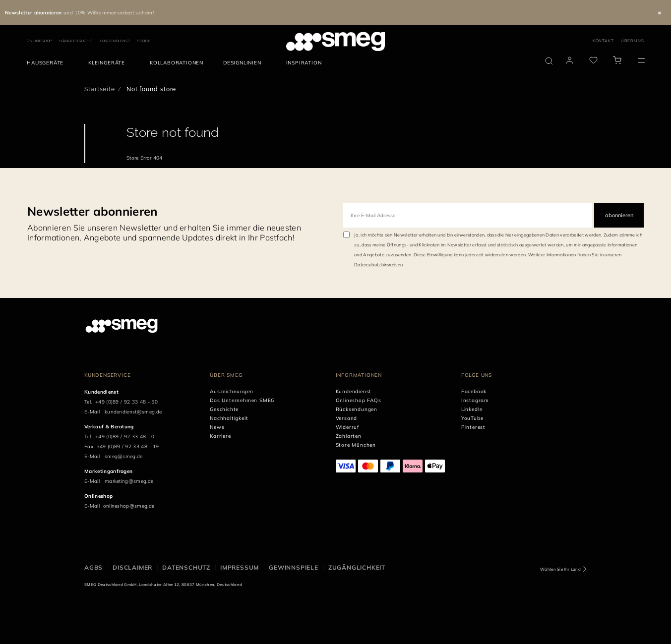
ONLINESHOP (39, 41)
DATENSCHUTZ (186, 567)
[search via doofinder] (549, 61)
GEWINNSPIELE (294, 567)
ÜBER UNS (632, 41)
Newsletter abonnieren (92, 211)
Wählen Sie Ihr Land (560, 569)
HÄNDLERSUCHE (76, 41)
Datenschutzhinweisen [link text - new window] (378, 264)
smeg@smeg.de (124, 456)
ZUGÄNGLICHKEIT (357, 567)
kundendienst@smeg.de (133, 412)
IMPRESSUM (240, 567)
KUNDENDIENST (115, 41)
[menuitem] (48, 63)
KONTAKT (603, 41)
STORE (144, 41)
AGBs (93, 567)
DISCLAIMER (132, 567)
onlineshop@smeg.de (129, 506)
